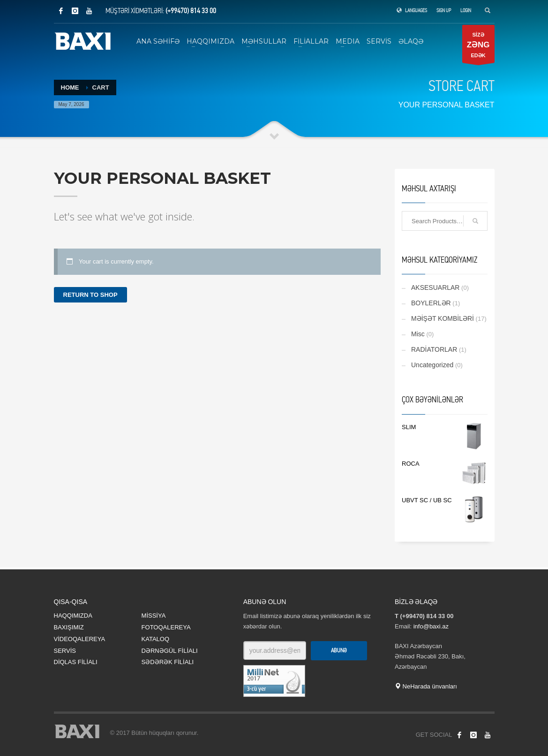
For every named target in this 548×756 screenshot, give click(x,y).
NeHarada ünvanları (426, 686)
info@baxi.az (431, 626)
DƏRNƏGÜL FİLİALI (170, 651)
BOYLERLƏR (431, 303)
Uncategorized (432, 365)
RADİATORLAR (434, 349)
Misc (418, 334)
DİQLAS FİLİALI (76, 662)
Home (70, 87)
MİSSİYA (154, 616)
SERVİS (65, 651)
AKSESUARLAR (435, 287)
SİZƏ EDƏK (478, 47)
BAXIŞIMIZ (69, 627)
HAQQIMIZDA (73, 616)
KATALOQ (155, 639)
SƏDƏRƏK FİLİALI (168, 662)
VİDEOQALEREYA (80, 639)
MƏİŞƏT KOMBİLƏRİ (443, 318)
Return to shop (90, 295)
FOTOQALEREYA (166, 627)
